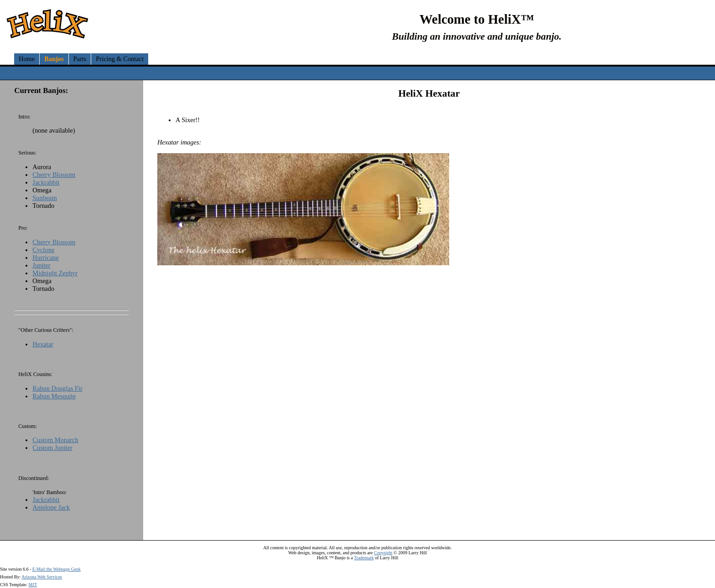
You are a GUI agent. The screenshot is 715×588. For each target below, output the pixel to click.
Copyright (383, 553)
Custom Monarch (55, 440)
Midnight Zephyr (55, 273)
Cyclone (43, 250)
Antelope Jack (51, 507)
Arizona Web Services (42, 577)
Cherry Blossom (54, 175)
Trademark (364, 558)
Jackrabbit (46, 182)
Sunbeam (45, 198)
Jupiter (41, 265)
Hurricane (46, 258)
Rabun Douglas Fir (57, 388)
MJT (33, 585)
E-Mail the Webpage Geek (57, 569)
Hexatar (43, 344)
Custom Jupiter (52, 448)
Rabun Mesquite (54, 396)
